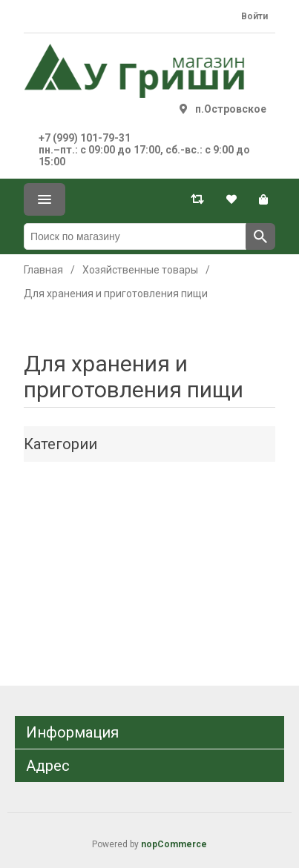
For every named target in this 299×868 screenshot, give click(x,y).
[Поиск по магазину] (135, 236)
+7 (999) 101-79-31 (85, 138)
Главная (43, 270)
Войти (254, 16)
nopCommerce (174, 844)
